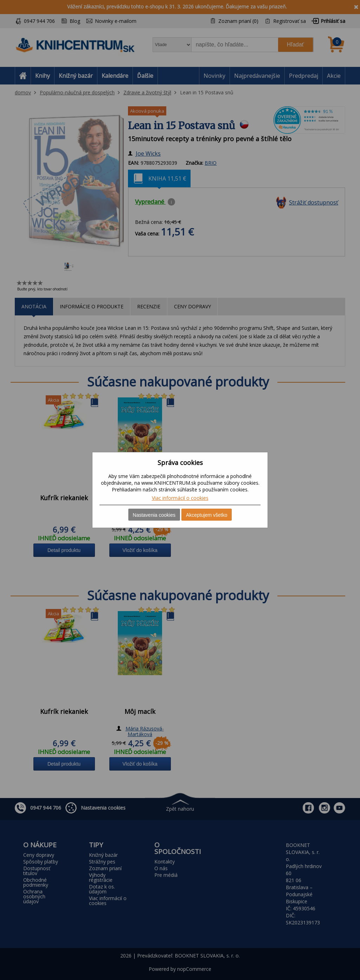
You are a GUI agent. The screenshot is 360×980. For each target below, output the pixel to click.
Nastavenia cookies (154, 515)
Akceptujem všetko (207, 515)
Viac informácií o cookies (180, 498)
